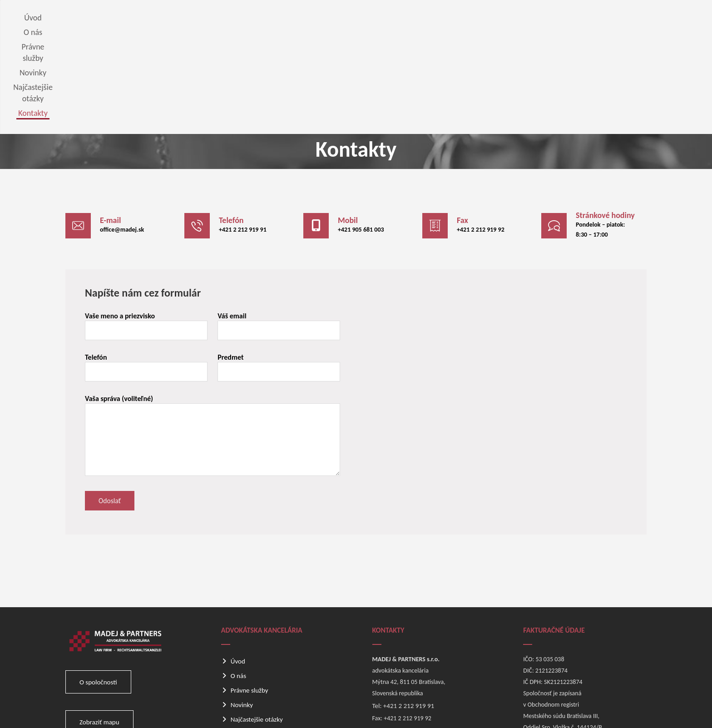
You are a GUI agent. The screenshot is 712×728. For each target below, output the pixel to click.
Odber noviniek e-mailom (266, 644)
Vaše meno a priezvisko (148, 234)
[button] (118, 129)
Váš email (280, 234)
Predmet (280, 275)
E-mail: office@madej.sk (406, 640)
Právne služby (250, 600)
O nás (238, 585)
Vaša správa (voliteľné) (214, 344)
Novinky (242, 614)
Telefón (148, 275)
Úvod (238, 571)
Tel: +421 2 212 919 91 (403, 615)
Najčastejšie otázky (257, 629)
